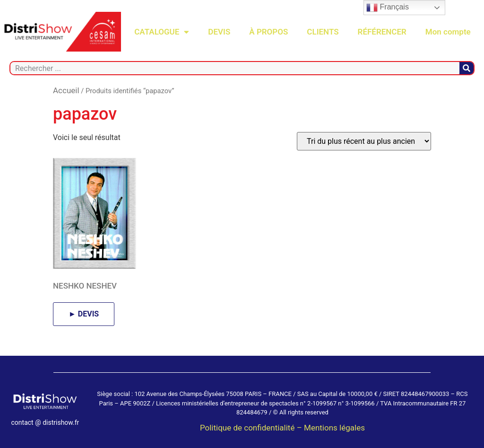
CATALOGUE (162, 32)
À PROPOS (268, 32)
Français (388, 8)
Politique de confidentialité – (252, 428)
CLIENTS (323, 32)
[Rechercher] (467, 68)
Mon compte (448, 32)
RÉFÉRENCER (382, 32)
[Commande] (364, 141)
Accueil (66, 90)
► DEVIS (84, 314)
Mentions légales (334, 428)
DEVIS (219, 32)
